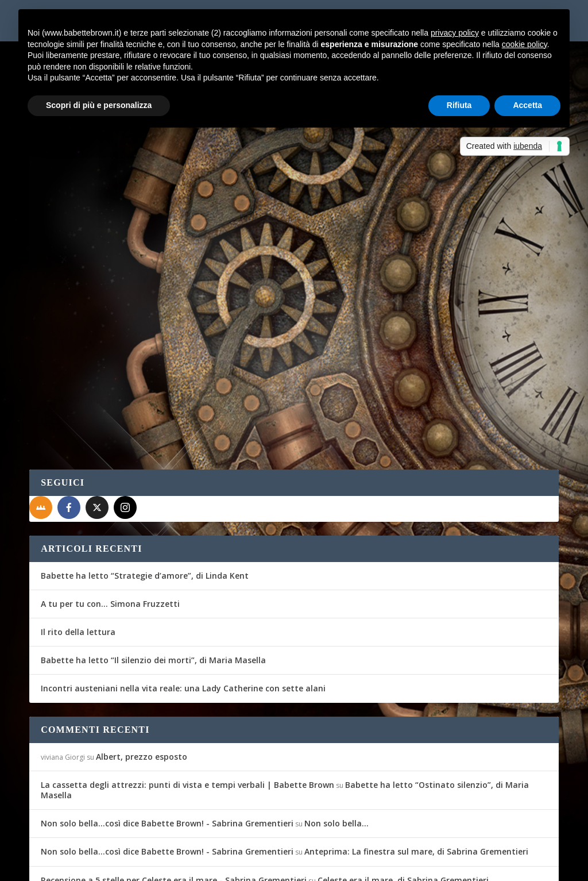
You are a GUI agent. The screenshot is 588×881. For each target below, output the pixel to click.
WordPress (231, 865)
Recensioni (172, 268)
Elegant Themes (115, 865)
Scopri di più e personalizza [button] (99, 105)
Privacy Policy (287, 865)
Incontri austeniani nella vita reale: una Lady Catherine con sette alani (183, 622)
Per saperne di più (90, 331)
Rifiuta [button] (459, 105)
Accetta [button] (527, 105)
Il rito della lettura (78, 565)
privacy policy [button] (455, 33)
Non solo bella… (336, 756)
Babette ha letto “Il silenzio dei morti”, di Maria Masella (153, 593)
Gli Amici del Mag (77, 268)
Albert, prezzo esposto (142, 689)
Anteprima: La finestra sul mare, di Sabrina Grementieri (416, 785)
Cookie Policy (347, 865)
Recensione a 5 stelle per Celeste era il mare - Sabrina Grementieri (174, 813)
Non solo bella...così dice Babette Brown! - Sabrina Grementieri (167, 756)
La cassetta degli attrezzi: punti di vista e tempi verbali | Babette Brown (187, 718)
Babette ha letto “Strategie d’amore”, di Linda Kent (145, 508)
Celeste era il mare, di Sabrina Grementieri (403, 813)
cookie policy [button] (525, 44)
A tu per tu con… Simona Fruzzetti (110, 536)
